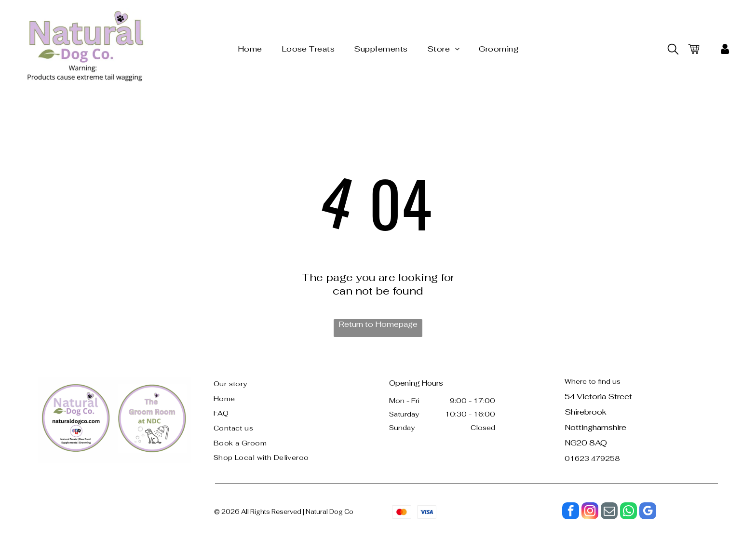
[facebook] (571, 512)
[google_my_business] (648, 512)
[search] (673, 50)
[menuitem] (250, 49)
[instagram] (590, 512)
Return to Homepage (378, 324)
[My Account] (725, 49)
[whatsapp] (628, 512)
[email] (609, 512)
